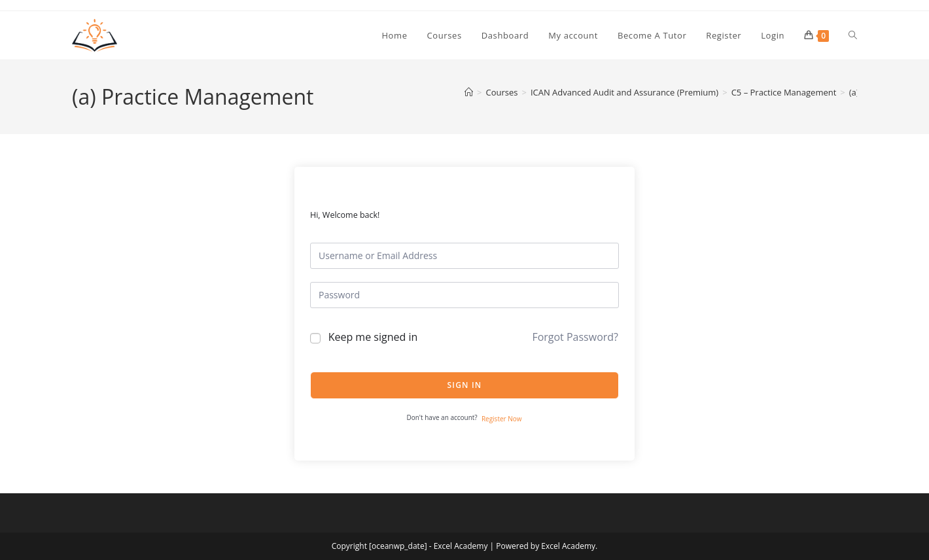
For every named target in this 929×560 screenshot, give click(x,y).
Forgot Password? (575, 337)
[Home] (469, 92)
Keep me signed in (373, 337)
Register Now (502, 419)
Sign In (465, 385)
